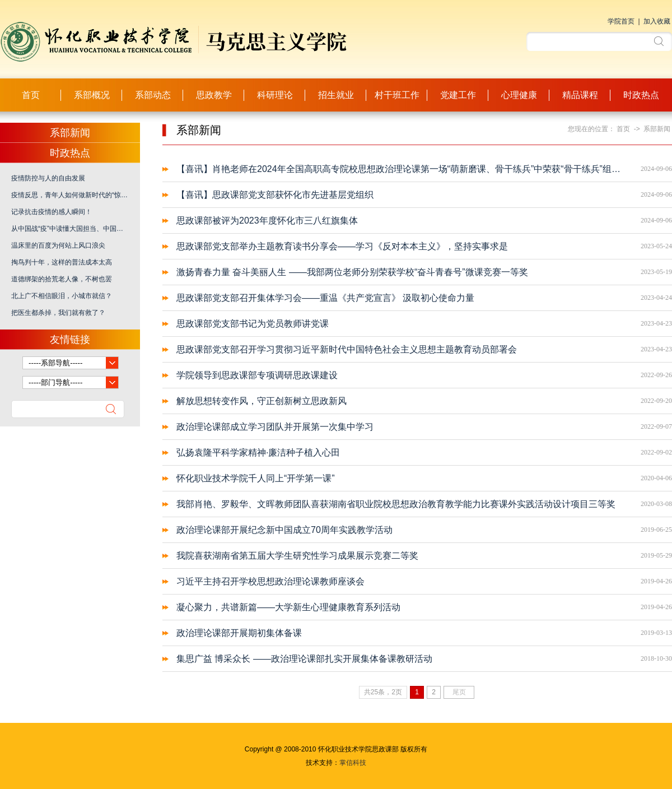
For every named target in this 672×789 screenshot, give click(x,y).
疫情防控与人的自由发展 (48, 178)
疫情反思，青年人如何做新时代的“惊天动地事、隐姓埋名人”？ (70, 195)
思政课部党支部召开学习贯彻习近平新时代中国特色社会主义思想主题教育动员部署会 (347, 349)
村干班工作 (397, 95)
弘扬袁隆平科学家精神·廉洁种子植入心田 (258, 452)
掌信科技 (353, 763)
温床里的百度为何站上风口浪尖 (58, 245)
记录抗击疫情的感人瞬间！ (52, 212)
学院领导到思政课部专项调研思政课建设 (257, 375)
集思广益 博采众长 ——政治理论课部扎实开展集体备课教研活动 (304, 659)
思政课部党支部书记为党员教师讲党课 (253, 324)
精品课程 (580, 95)
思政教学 (214, 95)
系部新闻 (657, 129)
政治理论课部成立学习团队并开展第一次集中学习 (275, 427)
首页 (31, 95)
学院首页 (621, 21)
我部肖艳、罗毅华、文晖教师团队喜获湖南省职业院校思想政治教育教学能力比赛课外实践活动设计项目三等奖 (396, 504)
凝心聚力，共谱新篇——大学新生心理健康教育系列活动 (288, 607)
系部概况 (92, 95)
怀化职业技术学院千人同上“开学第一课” (256, 478)
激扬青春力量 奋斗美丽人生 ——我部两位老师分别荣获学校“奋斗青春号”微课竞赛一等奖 (352, 272)
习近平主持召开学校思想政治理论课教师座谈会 (270, 581)
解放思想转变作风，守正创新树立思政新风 (262, 401)
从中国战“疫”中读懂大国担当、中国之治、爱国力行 (70, 229)
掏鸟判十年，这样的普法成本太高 (62, 262)
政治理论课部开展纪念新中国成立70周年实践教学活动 (284, 530)
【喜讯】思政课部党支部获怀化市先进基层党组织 (275, 195)
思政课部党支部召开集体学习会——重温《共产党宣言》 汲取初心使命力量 (325, 298)
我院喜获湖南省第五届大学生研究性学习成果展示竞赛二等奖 (297, 556)
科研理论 (275, 95)
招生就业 (336, 95)
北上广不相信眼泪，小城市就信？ (62, 296)
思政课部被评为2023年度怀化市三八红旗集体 (267, 221)
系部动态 (153, 95)
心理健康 (519, 95)
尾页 (459, 692)
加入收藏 (657, 21)
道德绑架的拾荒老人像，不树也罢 (62, 279)
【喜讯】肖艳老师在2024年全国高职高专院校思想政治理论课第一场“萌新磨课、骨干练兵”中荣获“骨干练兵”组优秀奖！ (400, 169)
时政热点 (641, 95)
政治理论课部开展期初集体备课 (239, 633)
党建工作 (458, 95)
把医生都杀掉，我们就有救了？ (58, 313)
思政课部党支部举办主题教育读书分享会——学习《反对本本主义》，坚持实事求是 (342, 246)
